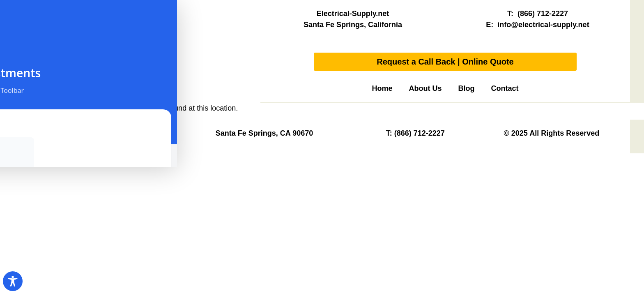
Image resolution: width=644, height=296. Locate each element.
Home (382, 88)
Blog (467, 88)
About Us (425, 88)
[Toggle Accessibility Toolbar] (13, 281)
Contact (505, 88)
